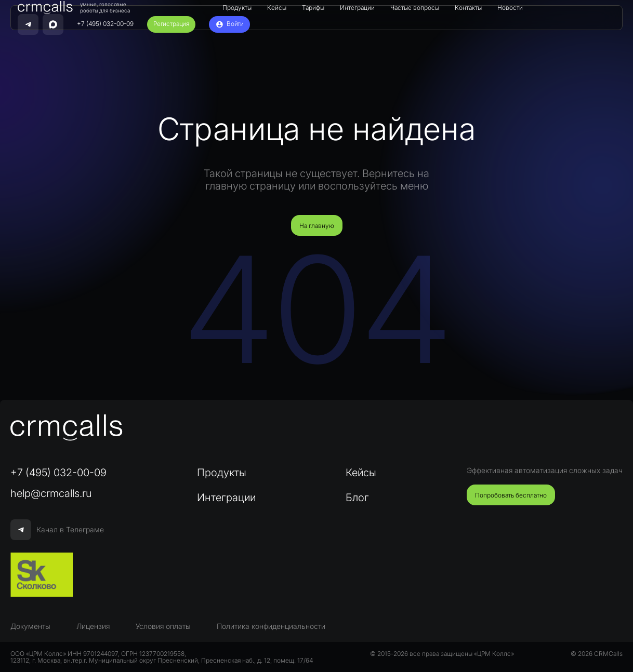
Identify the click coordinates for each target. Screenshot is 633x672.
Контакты (468, 8)
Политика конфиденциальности (271, 626)
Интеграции (357, 8)
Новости (510, 8)
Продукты (237, 8)
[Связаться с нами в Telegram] (28, 24)
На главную (317, 226)
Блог (357, 498)
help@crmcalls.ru (51, 493)
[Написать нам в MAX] (53, 24)
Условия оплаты (163, 626)
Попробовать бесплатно (511, 495)
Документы (30, 626)
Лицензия (93, 626)
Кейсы (277, 8)
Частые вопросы (415, 8)
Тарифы (313, 8)
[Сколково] (42, 575)
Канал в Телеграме (57, 530)
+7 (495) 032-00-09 (105, 24)
